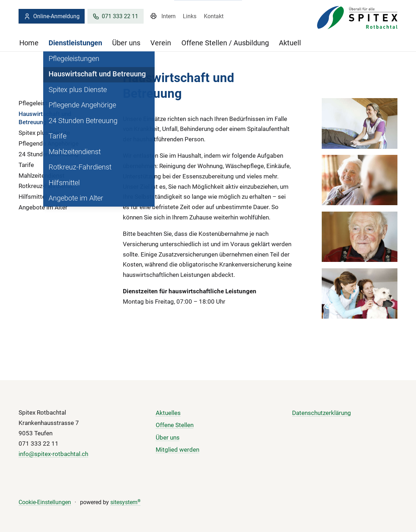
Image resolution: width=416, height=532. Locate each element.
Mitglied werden (177, 450)
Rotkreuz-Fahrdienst (46, 186)
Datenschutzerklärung (322, 413)
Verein (161, 43)
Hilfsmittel (33, 197)
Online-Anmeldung (51, 16)
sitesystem (126, 502)
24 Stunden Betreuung (49, 154)
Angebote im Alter (43, 207)
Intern (169, 16)
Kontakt (214, 16)
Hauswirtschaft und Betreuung (45, 118)
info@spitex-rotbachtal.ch (53, 454)
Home (29, 43)
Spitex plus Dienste (44, 133)
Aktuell (290, 43)
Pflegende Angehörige (49, 143)
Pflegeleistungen (41, 103)
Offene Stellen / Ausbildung (225, 43)
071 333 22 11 (115, 16)
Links (190, 16)
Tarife (26, 165)
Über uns (126, 43)
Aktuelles (168, 413)
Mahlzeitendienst (42, 176)
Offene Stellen (175, 425)
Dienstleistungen (75, 43)
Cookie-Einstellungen (45, 502)
